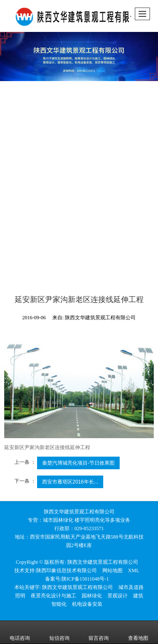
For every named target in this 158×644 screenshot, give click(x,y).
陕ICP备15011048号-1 (85, 579)
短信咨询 (59, 632)
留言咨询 (99, 632)
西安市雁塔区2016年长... (70, 482)
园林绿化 (92, 596)
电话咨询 (20, 632)
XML (134, 570)
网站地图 (112, 570)
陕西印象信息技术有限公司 (67, 570)
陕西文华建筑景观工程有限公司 (103, 562)
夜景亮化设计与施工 (54, 596)
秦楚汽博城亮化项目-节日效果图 (78, 463)
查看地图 (138, 632)
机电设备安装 (87, 604)
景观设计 (118, 596)
